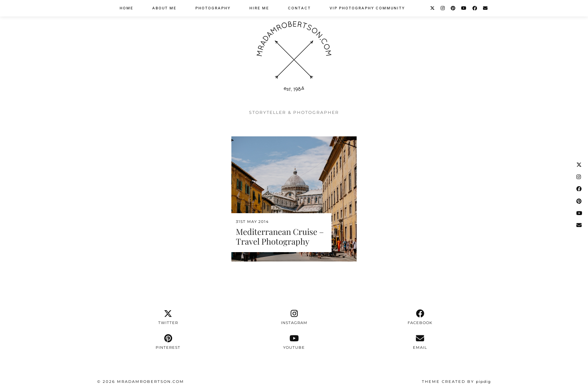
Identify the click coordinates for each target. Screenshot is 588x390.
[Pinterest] (453, 8)
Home (127, 8)
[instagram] (294, 317)
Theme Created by (456, 382)
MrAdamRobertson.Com (151, 382)
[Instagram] (443, 8)
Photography (213, 8)
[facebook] (420, 317)
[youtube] (294, 342)
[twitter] (168, 317)
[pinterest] (168, 342)
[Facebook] (475, 8)
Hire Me (259, 8)
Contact (299, 8)
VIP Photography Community (367, 8)
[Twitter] (433, 8)
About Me (164, 8)
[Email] (486, 8)
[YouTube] (464, 8)
